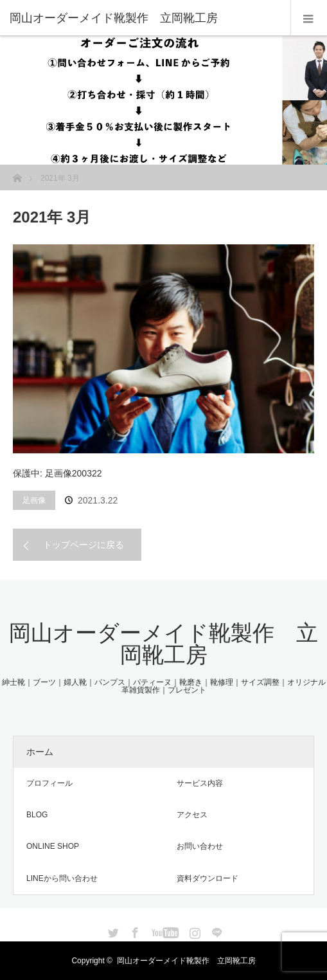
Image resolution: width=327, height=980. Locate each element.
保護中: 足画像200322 (57, 473)
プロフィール (49, 783)
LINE (215, 930)
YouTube (163, 930)
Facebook (134, 930)
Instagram (193, 930)
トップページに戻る (84, 545)
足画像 (34, 500)
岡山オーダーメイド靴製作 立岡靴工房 (163, 644)
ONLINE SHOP (53, 846)
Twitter (112, 930)
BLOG (37, 815)
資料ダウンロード (208, 878)
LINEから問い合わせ (62, 878)
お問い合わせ (200, 846)
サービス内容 (200, 783)
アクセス (192, 815)
